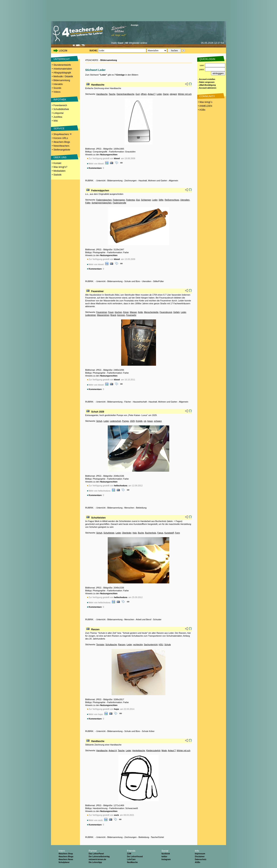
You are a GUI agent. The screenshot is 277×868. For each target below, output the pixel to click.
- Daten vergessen (206, 82)
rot (145, 421)
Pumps (125, 421)
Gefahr (176, 312)
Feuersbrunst (166, 312)
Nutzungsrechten (109, 155)
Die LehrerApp (95, 862)
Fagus (160, 533)
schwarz (158, 421)
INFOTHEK (60, 100)
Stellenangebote (62, 150)
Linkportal (58, 113)
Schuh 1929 (98, 412)
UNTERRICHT (62, 59)
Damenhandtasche (125, 94)
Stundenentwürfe (62, 65)
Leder (159, 94)
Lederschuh (115, 421)
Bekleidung (141, 508)
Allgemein (174, 181)
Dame (166, 94)
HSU (161, 644)
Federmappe (119, 200)
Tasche (112, 94)
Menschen (129, 508)
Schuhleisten (98, 518)
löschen (118, 312)
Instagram (166, 859)
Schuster (157, 619)
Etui (138, 200)
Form (178, 533)
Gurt (138, 94)
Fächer (128, 402)
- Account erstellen (207, 79)
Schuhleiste (109, 533)
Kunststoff (169, 533)
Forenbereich (60, 105)
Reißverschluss (172, 200)
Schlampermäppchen (102, 203)
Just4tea (58, 117)
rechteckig (138, 644)
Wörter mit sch (185, 94)
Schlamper (146, 200)
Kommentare (95, 168)
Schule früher (148, 731)
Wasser (133, 312)
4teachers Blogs (62, 142)
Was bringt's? (60, 167)
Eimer (126, 312)
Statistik (58, 175)
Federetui (130, 200)
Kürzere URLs (61, 138)
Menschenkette (151, 312)
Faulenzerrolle (119, 203)
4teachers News (66, 859)
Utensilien (185, 200)
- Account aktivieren (207, 88)
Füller (88, 203)
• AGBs (201, 110)
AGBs (198, 862)
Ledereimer (91, 315)
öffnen (144, 94)
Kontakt (57, 163)
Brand (113, 315)
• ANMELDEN (205, 106)
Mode (164, 750)
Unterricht (101, 181)
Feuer (111, 312)
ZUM (129, 854)
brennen (121, 315)
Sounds (57, 88)
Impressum (200, 854)
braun (150, 421)
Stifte (161, 200)
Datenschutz (201, 859)
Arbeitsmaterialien (63, 69)
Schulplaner (64, 862)
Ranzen (95, 629)
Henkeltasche (139, 750)
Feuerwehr (131, 315)
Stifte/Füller (159, 281)
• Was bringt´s (205, 102)
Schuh (99, 421)
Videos (57, 92)
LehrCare (131, 859)
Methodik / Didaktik (63, 76)
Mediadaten (60, 171)
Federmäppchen (100, 191)
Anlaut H (113, 750)
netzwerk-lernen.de (97, 859)
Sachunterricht (151, 644)
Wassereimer (103, 315)
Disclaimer (200, 857)
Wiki (56, 121)
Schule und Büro (132, 281)
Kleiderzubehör (153, 750)
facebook (166, 854)
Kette (140, 312)
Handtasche (98, 85)
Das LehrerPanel (96, 854)
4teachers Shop (66, 854)
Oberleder (127, 533)
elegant (173, 94)
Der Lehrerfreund (135, 857)
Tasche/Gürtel (157, 837)
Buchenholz (151, 533)
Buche (141, 533)
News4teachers (61, 146)
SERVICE (59, 128)
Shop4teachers (63, 134)
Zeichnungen (131, 181)
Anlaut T (152, 94)
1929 (132, 421)
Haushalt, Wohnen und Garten (153, 181)
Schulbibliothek (61, 109)
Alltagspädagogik (62, 73)
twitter (164, 857)
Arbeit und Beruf (144, 619)
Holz (135, 533)
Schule (168, 644)
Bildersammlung (62, 80)
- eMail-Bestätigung (207, 85)
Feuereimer (97, 291)
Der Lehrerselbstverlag (99, 857)
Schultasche (111, 644)
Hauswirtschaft (140, 402)
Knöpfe (139, 421)
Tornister (100, 644)
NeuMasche (132, 862)
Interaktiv (58, 84)
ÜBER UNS (60, 157)
